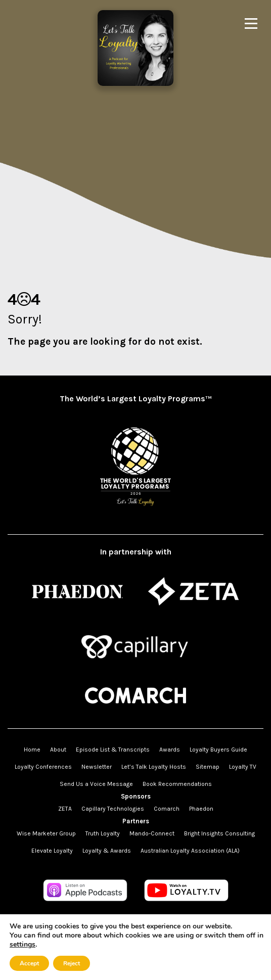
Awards (170, 750)
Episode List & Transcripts (113, 750)
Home (32, 750)
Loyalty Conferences (43, 767)
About (58, 750)
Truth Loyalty (103, 833)
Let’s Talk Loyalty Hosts (154, 767)
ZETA (65, 809)
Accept (29, 963)
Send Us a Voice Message (96, 784)
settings (22, 945)
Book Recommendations (177, 784)
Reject (72, 963)
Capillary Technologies (113, 809)
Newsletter (97, 767)
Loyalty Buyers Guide (218, 750)
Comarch (167, 809)
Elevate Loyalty (52, 851)
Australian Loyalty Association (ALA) (190, 851)
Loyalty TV (243, 767)
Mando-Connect (152, 833)
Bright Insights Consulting (219, 833)
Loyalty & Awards (107, 851)
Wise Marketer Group (46, 833)
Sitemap (208, 767)
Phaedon (201, 809)
